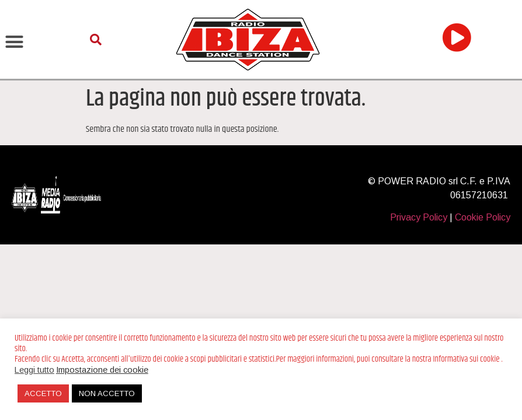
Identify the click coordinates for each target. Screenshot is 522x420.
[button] (15, 42)
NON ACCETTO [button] (107, 393)
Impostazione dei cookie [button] (102, 370)
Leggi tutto (34, 370)
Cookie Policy (483, 217)
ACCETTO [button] (43, 393)
